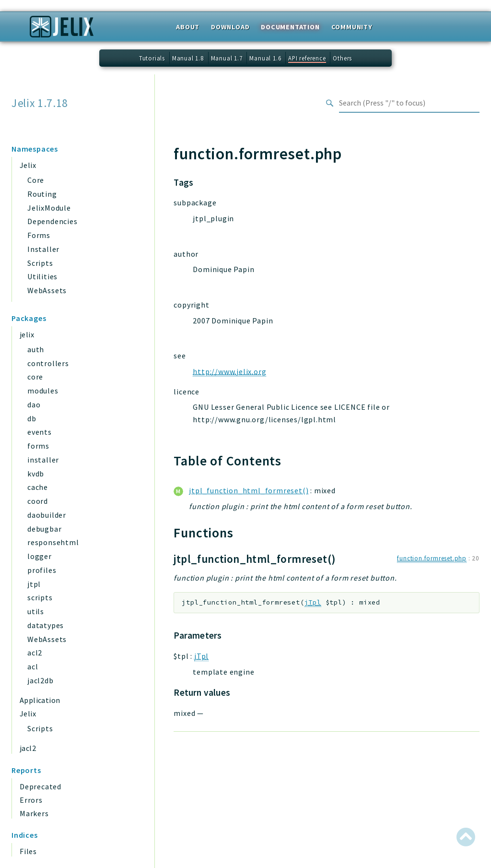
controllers (48, 363)
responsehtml (53, 542)
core (35, 377)
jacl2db (41, 680)
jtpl (34, 584)
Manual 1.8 (188, 58)
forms (38, 446)
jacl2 (28, 748)
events (40, 432)
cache (38, 487)
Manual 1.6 (265, 58)
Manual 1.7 (227, 58)
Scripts (40, 263)
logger (40, 556)
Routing (42, 194)
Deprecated (41, 786)
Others (342, 58)
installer (43, 460)
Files (28, 851)
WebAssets (47, 290)
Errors (31, 800)
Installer (43, 249)
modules (43, 391)
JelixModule (49, 208)
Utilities (42, 276)
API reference (307, 58)
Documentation (290, 27)
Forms (39, 235)
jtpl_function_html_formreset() (249, 490)
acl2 (35, 653)
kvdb (36, 474)
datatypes (46, 625)
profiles (42, 570)
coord (38, 501)
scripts (40, 597)
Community (352, 27)
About (188, 27)
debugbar (44, 529)
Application (40, 700)
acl (33, 666)
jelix (27, 334)
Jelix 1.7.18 (40, 103)
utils (36, 611)
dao (34, 404)
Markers (34, 813)
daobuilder (47, 515)
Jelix (28, 165)
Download (230, 27)
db (32, 418)
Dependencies (53, 221)
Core (36, 180)
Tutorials (152, 58)
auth (36, 349)
